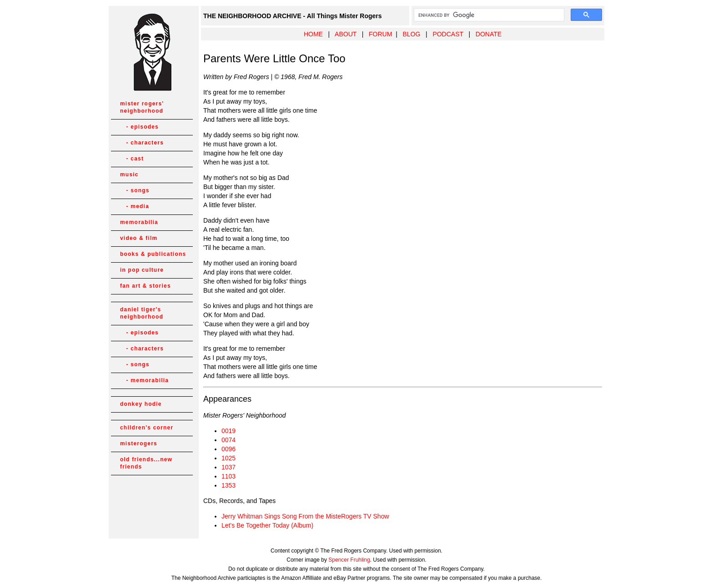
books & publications (153, 254)
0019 (228, 431)
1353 (228, 485)
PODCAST (448, 34)
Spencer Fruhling (349, 560)
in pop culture (142, 270)
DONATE (489, 34)
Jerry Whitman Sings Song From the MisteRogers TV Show (305, 516)
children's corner (147, 428)
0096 (228, 449)
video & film (139, 238)
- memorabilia (144, 380)
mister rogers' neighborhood (142, 107)
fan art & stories (146, 286)
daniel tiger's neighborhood (142, 313)
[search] (488, 15)
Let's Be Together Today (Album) (267, 525)
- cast (132, 159)
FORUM (380, 34)
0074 (228, 440)
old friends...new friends (146, 463)
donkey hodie (141, 404)
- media (135, 206)
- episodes (139, 127)
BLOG (411, 34)
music (129, 174)
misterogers (139, 443)
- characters (142, 143)
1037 (228, 467)
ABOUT (346, 34)
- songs (135, 190)
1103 (228, 476)
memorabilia (139, 222)
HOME (313, 34)
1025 (228, 458)
